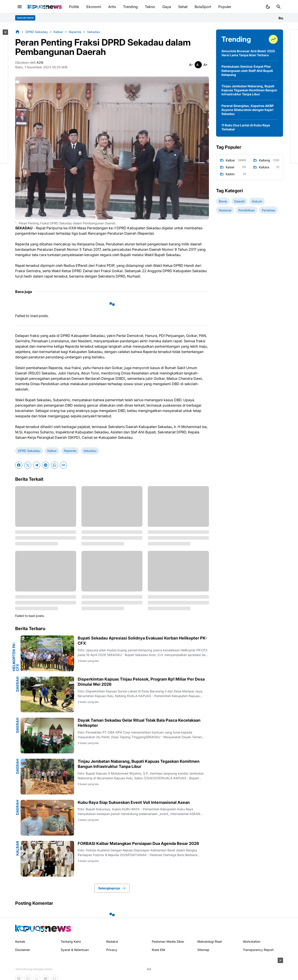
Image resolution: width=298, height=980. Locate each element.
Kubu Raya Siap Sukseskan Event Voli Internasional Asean (134, 802)
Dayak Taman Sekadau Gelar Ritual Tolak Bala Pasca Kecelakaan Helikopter (139, 723)
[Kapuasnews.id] (43, 928)
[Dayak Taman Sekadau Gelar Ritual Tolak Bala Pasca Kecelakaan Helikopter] (47, 736)
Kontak (20, 941)
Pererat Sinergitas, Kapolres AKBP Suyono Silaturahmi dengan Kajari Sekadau (248, 110)
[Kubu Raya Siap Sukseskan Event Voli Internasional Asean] (47, 818)
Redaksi (112, 941)
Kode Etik (159, 950)
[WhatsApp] (54, 465)
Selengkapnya (112, 888)
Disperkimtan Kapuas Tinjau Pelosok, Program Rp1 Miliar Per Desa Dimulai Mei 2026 (141, 682)
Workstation (252, 941)
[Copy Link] (63, 465)
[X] (28, 465)
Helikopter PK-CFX (16, 657)
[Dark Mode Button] (268, 7)
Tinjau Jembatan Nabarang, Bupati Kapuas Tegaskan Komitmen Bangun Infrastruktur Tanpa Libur (139, 764)
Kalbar (52, 451)
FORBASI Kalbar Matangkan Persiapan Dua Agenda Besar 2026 (138, 843)
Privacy (112, 950)
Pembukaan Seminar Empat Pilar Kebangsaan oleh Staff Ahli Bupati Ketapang (247, 70)
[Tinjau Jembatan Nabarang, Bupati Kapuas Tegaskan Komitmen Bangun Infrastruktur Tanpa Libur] (47, 777)
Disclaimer (23, 950)
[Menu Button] (20, 7)
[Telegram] (37, 465)
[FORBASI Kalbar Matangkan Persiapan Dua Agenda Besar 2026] (47, 859)
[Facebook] (19, 465)
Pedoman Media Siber (168, 941)
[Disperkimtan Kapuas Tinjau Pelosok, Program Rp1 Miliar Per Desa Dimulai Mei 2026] (47, 694)
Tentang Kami (71, 941)
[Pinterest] (46, 465)
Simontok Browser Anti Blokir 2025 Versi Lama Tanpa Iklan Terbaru (248, 53)
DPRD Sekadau (29, 451)
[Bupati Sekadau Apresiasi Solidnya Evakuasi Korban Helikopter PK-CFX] (47, 653)
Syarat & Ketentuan (75, 950)
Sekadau (90, 451)
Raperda (70, 451)
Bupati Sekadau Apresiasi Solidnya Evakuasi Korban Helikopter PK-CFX (142, 641)
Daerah (17, 684)
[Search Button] (279, 7)
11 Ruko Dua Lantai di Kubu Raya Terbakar (246, 127)
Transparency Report (258, 950)
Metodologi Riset (210, 941)
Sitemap (203, 950)
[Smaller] (191, 65)
